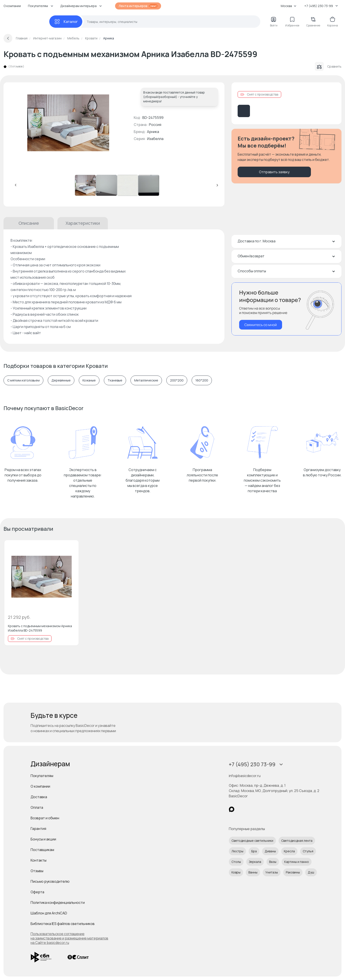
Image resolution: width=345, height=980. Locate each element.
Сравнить (328, 66)
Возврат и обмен (45, 818)
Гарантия (38, 829)
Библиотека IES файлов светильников (63, 924)
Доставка (39, 797)
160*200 (202, 380)
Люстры (237, 851)
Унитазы (272, 872)
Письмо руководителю (50, 881)
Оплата (37, 807)
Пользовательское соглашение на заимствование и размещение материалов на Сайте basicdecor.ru (69, 938)
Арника (153, 132)
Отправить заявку (274, 172)
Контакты (39, 860)
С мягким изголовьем (23, 380)
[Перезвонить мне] (286, 309)
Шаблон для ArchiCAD (49, 913)
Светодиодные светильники (252, 841)
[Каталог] (66, 22)
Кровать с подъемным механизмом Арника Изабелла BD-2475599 (40, 628)
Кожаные (89, 380)
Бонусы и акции (43, 839)
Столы (236, 862)
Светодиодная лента (297, 841)
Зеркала (255, 862)
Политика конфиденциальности (58, 903)
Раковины (293, 872)
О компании (12, 6)
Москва (289, 6)
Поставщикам (42, 850)
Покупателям (42, 776)
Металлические (146, 380)
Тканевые (115, 380)
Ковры (236, 872)
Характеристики (83, 223)
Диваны (270, 851)
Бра (254, 851)
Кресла (289, 851)
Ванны (253, 872)
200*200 (177, 380)
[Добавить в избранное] (72, 547)
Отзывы (37, 871)
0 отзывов (16, 66)
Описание (29, 223)
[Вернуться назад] (8, 38)
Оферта (37, 892)
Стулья (308, 851)
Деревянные (61, 380)
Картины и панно (297, 862)
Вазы (273, 862)
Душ (311, 872)
